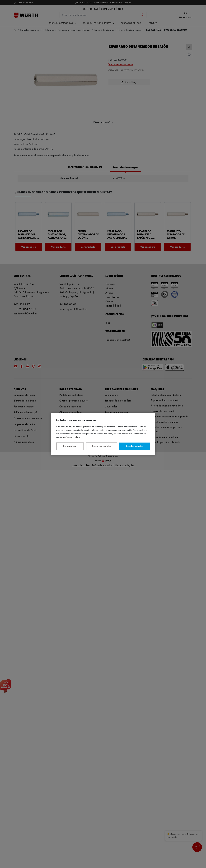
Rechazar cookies (101, 446)
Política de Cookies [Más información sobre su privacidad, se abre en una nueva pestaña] (71, 437)
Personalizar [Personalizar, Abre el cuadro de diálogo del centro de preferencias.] (70, 446)
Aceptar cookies (135, 446)
